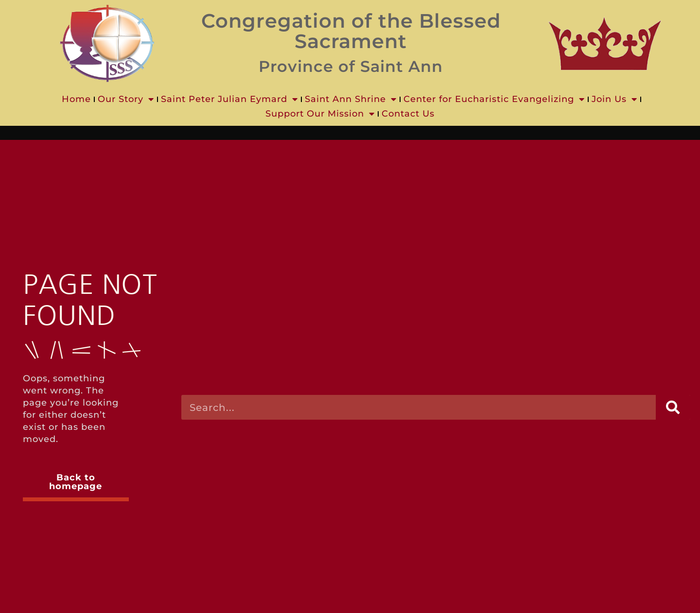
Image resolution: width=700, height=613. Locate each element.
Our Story (126, 99)
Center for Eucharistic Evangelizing (494, 99)
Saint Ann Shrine (351, 99)
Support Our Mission (320, 114)
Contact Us (408, 114)
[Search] (673, 407)
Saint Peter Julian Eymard (229, 99)
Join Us (614, 99)
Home (76, 99)
